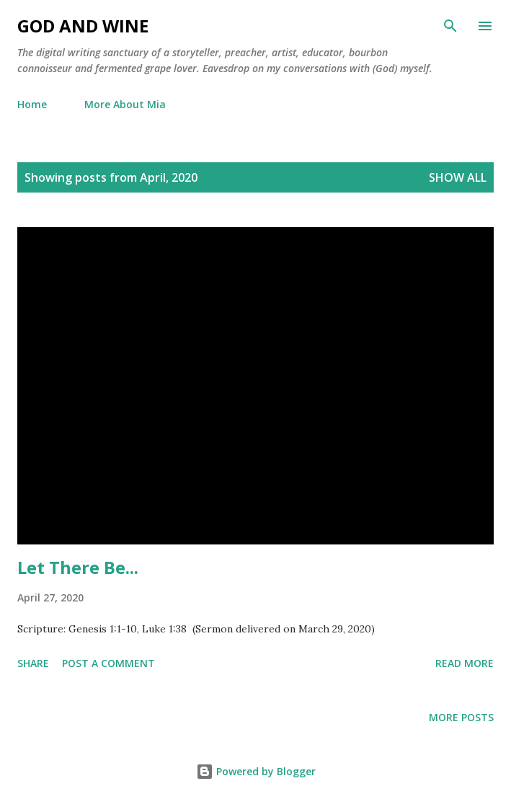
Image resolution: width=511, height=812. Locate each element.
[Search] (450, 26)
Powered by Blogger (256, 771)
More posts (461, 717)
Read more (465, 663)
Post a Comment (108, 663)
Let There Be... (78, 567)
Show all (458, 177)
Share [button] (33, 663)
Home (32, 104)
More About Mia (125, 104)
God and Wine (83, 26)
